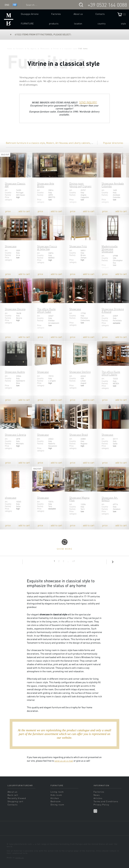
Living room (57, 792)
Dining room (57, 805)
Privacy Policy (101, 805)
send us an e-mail (64, 761)
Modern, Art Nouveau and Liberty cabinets (68, 143)
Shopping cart (15, 801)
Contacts (100, 14)
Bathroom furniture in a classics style (25, 143)
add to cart (24, 211)
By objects (32, 48)
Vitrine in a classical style (65, 48)
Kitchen (55, 798)
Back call (13, 795)
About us (78, 14)
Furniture (27, 23)
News (97, 795)
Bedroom (56, 801)
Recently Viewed (17, 798)
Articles (98, 798)
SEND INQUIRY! (88, 102)
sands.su (20, 858)
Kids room (56, 795)
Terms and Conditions (106, 801)
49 (74, 561)
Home (10, 48)
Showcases (45, 48)
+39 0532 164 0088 (107, 5)
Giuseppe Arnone (30, 14)
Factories (56, 14)
